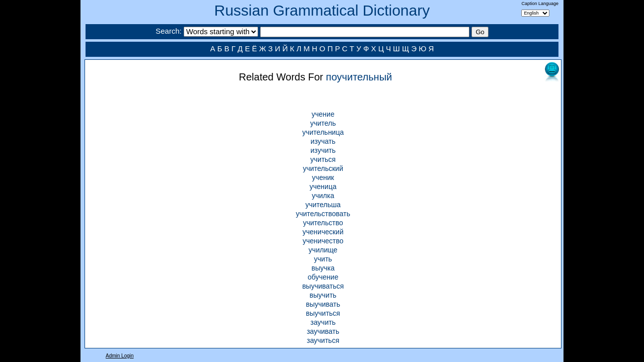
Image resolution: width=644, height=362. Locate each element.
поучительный (359, 77)
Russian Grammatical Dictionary (322, 10)
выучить (323, 295)
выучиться (323, 313)
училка (323, 196)
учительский (323, 168)
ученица (323, 187)
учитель (323, 123)
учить (323, 259)
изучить (323, 150)
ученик (323, 177)
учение (323, 114)
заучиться (323, 340)
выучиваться (323, 286)
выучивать (323, 304)
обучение (323, 277)
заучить (323, 322)
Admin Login (120, 356)
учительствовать (323, 214)
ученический (323, 232)
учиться (323, 159)
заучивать (323, 331)
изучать (323, 141)
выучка (323, 268)
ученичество (323, 241)
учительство (323, 223)
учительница (323, 132)
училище (323, 250)
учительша (323, 205)
